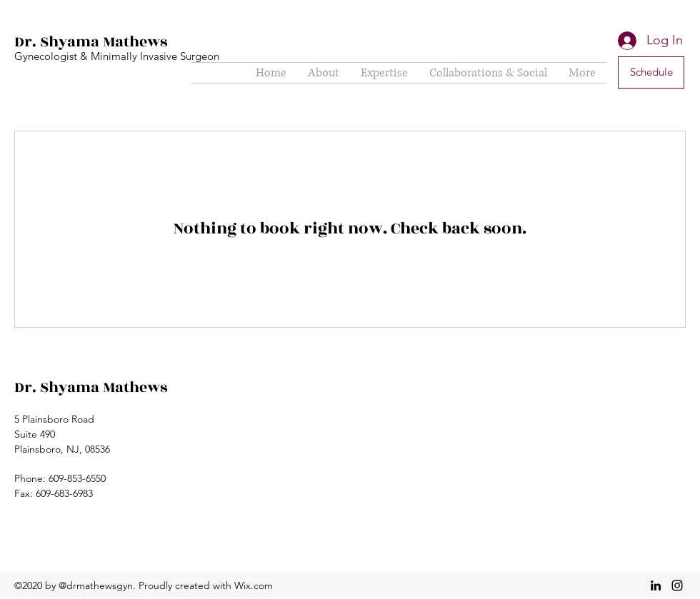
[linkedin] (656, 585)
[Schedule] (651, 72)
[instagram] (677, 585)
